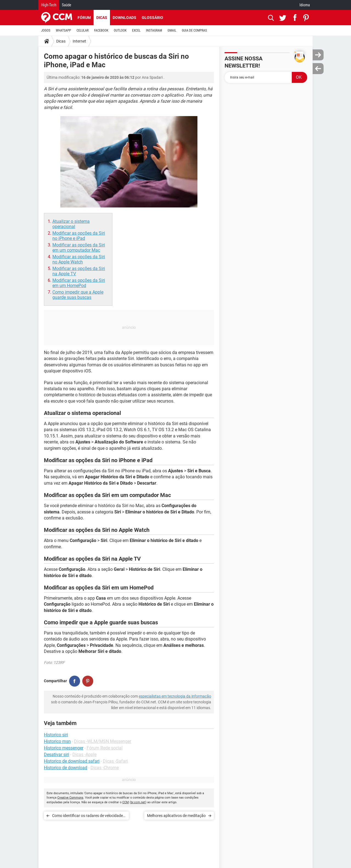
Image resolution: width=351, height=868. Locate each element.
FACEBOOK (101, 30)
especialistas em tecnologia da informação (175, 696)
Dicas (102, 18)
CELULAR (83, 30)
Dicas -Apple (84, 755)
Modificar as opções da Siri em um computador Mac (79, 248)
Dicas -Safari (115, 761)
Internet (79, 41)
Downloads (124, 18)
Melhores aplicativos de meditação (176, 816)
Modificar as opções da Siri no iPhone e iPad (79, 236)
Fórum (84, 18)
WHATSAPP (63, 30)
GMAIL (172, 30)
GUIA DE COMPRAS (194, 30)
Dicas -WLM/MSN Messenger (103, 741)
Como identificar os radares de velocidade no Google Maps (87, 817)
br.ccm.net (138, 802)
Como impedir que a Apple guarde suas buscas (78, 295)
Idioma (305, 5)
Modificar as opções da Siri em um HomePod (79, 283)
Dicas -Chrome (105, 768)
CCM (126, 802)
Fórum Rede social (105, 748)
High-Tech (49, 5)
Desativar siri (56, 755)
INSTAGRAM (154, 30)
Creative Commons (70, 798)
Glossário (152, 18)
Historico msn (57, 741)
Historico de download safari (72, 761)
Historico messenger (64, 748)
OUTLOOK (120, 30)
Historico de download (66, 768)
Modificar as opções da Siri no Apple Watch (79, 259)
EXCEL (136, 30)
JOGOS (46, 30)
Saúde (66, 5)
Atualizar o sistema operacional (71, 224)
